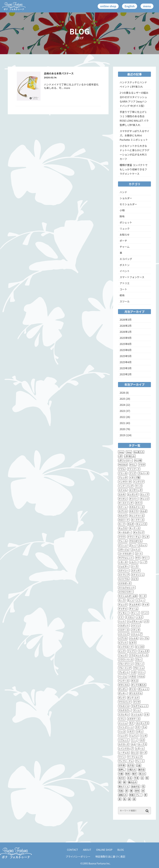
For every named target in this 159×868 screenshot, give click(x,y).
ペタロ (132, 676)
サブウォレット (126, 558)
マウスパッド (125, 702)
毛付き (122, 778)
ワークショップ (135, 757)
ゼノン (131, 600)
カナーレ (123, 507)
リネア (131, 731)
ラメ (144, 727)
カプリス (123, 511)
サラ (138, 558)
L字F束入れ (130, 456)
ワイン (122, 757)
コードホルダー (126, 554)
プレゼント (124, 672)
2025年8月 (125, 344)
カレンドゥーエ (137, 516)
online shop (108, 6)
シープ (143, 562)
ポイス (133, 689)
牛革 (136, 778)
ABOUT (87, 850)
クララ (122, 537)
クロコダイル (136, 541)
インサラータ (125, 482)
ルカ (142, 740)
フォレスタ (144, 651)
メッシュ (123, 723)
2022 (122, 417)
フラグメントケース (139, 655)
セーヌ (143, 596)
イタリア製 (135, 477)
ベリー (142, 672)
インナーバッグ (126, 486)
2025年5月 (125, 356)
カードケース (138, 520)
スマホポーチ (125, 583)
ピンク (122, 651)
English (130, 6)
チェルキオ (135, 604)
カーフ (122, 524)
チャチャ (123, 609)
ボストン (125, 265)
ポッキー (123, 693)
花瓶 (121, 791)
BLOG (121, 850)
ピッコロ (140, 647)
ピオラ (133, 642)
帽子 (134, 774)
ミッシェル (137, 714)
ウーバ (139, 486)
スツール (125, 301)
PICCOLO (123, 465)
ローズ (143, 753)
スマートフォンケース (132, 277)
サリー (146, 558)
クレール (123, 541)
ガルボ (131, 524)
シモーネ (123, 562)
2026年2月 (125, 326)
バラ (146, 621)
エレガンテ (133, 494)
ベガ (134, 672)
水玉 (130, 778)
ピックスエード (126, 647)
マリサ (137, 702)
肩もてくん (124, 786)
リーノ (135, 740)
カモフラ (134, 511)
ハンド (123, 192)
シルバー (134, 562)
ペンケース (124, 681)
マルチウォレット (140, 706)
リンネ (144, 736)
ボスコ (135, 681)
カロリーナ (124, 520)
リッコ (122, 731)
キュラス (123, 528)
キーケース (134, 528)
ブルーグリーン (126, 664)
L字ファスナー (125, 460)
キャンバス (141, 524)
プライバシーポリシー (78, 856)
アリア (133, 473)
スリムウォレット (127, 587)
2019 (122, 435)
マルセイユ (124, 706)
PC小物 (138, 460)
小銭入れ (132, 770)
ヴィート (140, 761)
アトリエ (125, 283)
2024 (122, 405)
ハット (122, 621)
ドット (145, 613)
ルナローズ (124, 744)
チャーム (124, 247)
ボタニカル (124, 685)
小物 (122, 210)
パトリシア (124, 634)
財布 (122, 216)
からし (133, 465)
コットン (135, 549)
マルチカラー (125, 710)
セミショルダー (128, 204)
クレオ (146, 537)
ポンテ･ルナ (133, 698)
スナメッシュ (138, 575)
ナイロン (130, 617)
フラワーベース (126, 659)
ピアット (123, 642)
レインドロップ (126, 748)
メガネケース (134, 719)
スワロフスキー (126, 592)
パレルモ (134, 638)
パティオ (135, 630)
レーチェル (124, 753)
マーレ (137, 710)
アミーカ (123, 473)
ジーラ (135, 566)
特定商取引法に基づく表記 (110, 856)
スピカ (135, 579)
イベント (125, 271)
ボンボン (123, 689)
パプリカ (123, 638)
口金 (139, 765)
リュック (125, 228)
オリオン (123, 499)
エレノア (145, 494)
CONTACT (72, 850)
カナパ (139, 503)
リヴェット (124, 740)
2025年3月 (125, 368)
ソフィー (140, 600)
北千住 (131, 765)
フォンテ (123, 655)
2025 (122, 399)
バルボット (124, 625)
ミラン (122, 719)
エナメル (123, 490)
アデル (122, 469)
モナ (132, 723)
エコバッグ (126, 259)
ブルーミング (125, 668)
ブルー (139, 659)
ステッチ (136, 570)
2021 (122, 423)
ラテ (138, 727)
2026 (122, 393)
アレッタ (123, 477)
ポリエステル (136, 693)
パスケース (124, 630)
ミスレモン (124, 714)
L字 (120, 456)
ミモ (147, 714)
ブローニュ (139, 668)
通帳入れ (123, 795)
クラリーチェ (134, 537)
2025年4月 (125, 362)
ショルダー (126, 198)
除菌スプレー (136, 795)
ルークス (142, 744)
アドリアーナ (134, 469)
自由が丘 (136, 786)
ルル (134, 744)
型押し (122, 770)
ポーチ (123, 241)
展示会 (142, 770)
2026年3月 (125, 320)
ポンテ (122, 698)
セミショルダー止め (128, 596)
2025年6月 (125, 350)
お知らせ (125, 235)
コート (123, 289)
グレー (133, 545)
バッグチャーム (135, 621)
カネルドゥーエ (137, 507)
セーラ (122, 600)
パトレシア (137, 634)
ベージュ (123, 676)
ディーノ (135, 613)
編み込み (132, 782)
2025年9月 (125, 338)
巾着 (121, 774)
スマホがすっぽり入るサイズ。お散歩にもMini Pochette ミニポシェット (134, 135)
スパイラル (124, 579)
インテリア (139, 482)
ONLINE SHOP (104, 850)
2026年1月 (125, 332)
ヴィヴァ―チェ (126, 761)
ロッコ (135, 753)
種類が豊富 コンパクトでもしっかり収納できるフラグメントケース (134, 169)
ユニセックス (143, 723)
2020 (122, 429)
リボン (140, 731)
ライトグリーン (126, 727)
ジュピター (124, 566)
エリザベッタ (136, 490)
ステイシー (124, 570)
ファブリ (132, 651)
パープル (144, 638)
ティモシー (124, 613)
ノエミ (140, 617)
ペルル (141, 676)
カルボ (144, 511)
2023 (122, 411)
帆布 (122, 295)
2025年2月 (125, 374)
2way (121, 452)
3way (129, 452)
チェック (123, 604)
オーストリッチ (126, 503)
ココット (142, 545)
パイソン (136, 625)
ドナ (121, 617)
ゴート (139, 554)
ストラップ (124, 575)
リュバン (134, 736)
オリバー (134, 499)
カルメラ (123, 516)
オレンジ (145, 499)
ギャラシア (139, 532)
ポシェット (126, 222)
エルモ (122, 494)
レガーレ (140, 748)
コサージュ (124, 549)
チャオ (146, 604)
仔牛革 (122, 765)
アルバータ (143, 473)
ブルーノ (140, 664)
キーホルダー (125, 532)
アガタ (142, 465)
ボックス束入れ (139, 685)
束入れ (142, 774)
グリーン (123, 545)
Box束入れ (139, 452)
